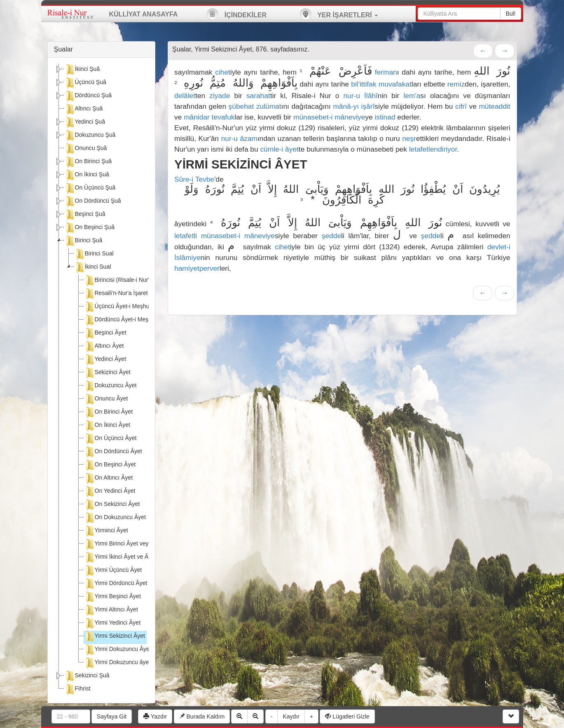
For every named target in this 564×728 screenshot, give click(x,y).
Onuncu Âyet (106, 399)
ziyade (220, 96)
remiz (456, 84)
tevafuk (223, 117)
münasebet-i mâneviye (329, 117)
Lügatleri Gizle (347, 716)
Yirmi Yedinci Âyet (112, 623)
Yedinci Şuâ (85, 122)
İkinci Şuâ (82, 70)
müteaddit (494, 106)
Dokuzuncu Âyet (110, 386)
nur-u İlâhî (360, 96)
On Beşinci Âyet (110, 465)
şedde (331, 236)
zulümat (269, 106)
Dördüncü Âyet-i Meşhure (122, 320)
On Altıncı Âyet (109, 478)
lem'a (412, 96)
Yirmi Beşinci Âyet (112, 597)
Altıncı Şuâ (84, 109)
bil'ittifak (364, 84)
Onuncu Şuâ (86, 149)
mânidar (197, 117)
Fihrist (77, 689)
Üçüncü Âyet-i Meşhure (119, 307)
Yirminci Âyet (106, 531)
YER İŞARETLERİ (339, 14)
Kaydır (291, 716)
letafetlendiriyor (433, 149)
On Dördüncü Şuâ (93, 201)
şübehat (241, 106)
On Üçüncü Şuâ (90, 188)
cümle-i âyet (279, 149)
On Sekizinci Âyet (112, 505)
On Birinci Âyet (109, 412)
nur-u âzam (239, 138)
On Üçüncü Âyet (110, 439)
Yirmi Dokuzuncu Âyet (118, 650)
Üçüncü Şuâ (85, 83)
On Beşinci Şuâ (90, 228)
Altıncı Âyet (104, 346)
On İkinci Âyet (107, 426)
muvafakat (395, 84)
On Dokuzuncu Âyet (115, 518)
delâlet (185, 96)
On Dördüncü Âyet (113, 452)
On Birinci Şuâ (88, 162)
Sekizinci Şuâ (87, 676)
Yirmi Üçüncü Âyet (113, 571)
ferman (386, 72)
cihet (223, 72)
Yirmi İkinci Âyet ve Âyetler (123, 557)
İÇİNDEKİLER (236, 14)
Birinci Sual (94, 254)
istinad (385, 117)
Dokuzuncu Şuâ (90, 136)
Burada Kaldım (202, 716)
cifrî (461, 106)
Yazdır (155, 716)
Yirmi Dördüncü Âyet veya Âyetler (132, 584)
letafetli (186, 236)
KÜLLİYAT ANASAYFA (144, 14)
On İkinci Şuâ (87, 175)
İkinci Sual (93, 267)
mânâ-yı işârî (354, 106)
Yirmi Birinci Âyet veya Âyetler (128, 544)
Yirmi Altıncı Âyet (111, 610)
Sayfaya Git (112, 716)
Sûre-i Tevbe (194, 179)
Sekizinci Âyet (107, 373)
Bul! (510, 14)
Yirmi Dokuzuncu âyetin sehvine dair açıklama (148, 663)
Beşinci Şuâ (85, 215)
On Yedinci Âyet (110, 492)
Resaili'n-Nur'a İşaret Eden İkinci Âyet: (138, 294)
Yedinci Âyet (105, 360)
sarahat (258, 96)
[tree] (102, 380)
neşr (409, 138)
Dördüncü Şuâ (88, 96)
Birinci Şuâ (83, 241)
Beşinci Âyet (105, 333)
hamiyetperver (197, 268)
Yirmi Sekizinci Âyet (115, 637)
